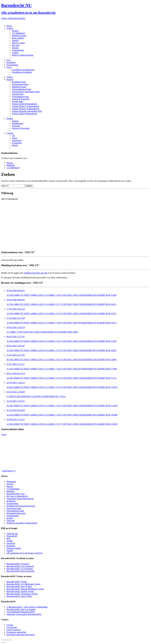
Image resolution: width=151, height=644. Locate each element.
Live (8, 60)
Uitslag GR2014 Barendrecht (25, 114)
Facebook (11, 543)
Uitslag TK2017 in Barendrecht (26, 106)
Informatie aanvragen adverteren (21, 635)
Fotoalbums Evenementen (23, 70)
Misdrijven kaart (19, 36)
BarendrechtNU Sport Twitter (19, 596)
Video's (10, 77)
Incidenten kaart (19, 82)
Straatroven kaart (14, 508)
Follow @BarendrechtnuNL (13, 18)
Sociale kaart (18, 101)
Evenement (17, 143)
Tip (13, 136)
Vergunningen (18, 50)
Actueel (10, 28)
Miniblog (11, 165)
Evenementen (12, 65)
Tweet (4, 435)
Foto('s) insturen (14, 630)
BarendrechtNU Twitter (17, 582)
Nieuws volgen (18, 43)
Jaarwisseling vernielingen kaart (26, 92)
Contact (10, 133)
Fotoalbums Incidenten (22, 72)
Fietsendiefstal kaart (15, 511)
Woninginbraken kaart (22, 89)
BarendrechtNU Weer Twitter (19, 586)
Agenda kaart (18, 94)
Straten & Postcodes (21, 99)
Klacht (15, 145)
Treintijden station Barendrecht (20, 499)
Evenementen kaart (20, 84)
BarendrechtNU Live (16, 494)
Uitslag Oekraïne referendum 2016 (27, 111)
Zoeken (10, 118)
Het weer (16, 45)
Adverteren (17, 140)
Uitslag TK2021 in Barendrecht (26, 109)
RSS (8, 538)
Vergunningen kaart (20, 97)
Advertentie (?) (9, 471)
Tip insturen (12, 627)
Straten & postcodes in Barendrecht (22, 523)
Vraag (14, 138)
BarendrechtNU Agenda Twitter (20, 591)
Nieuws (15, 31)
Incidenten (11, 62)
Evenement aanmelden (16, 632)
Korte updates (18, 38)
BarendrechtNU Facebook (18, 564)
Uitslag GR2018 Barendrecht (25, 104)
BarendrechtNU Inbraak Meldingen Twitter (25, 589)
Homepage (11, 482)
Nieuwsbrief (12, 536)
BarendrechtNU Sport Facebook (20, 571)
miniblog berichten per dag (36, 273)
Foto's (9, 67)
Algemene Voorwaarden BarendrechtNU (24, 614)
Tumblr (10, 551)
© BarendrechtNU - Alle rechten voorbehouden (27, 607)
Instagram (11, 546)
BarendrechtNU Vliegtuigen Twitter (22, 594)
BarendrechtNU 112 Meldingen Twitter (24, 584)
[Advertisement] (75, 242)
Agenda (15, 40)
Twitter (10, 541)
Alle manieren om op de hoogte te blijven (24, 553)
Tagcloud (16, 126)
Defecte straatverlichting (23, 55)
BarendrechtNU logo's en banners (21, 609)
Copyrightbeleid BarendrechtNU (21, 612)
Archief (15, 53)
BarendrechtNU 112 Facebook (20, 569)
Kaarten (10, 79)
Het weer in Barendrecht (17, 496)
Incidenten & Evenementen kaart (21, 506)
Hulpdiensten (18, 123)
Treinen (15, 48)
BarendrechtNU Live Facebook (20, 566)
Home (9, 26)
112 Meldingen (18, 33)
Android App (12, 534)
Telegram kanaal (14, 548)
